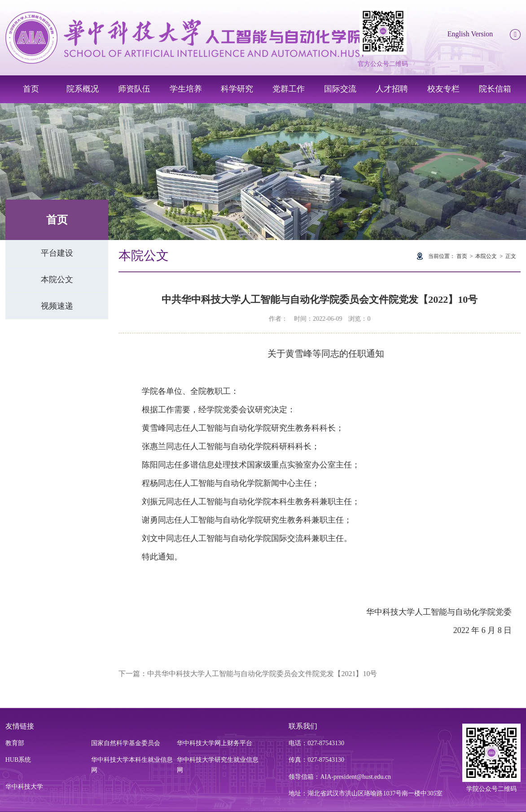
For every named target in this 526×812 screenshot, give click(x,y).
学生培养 (186, 89)
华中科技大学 (24, 787)
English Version (470, 34)
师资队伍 (134, 89)
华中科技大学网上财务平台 (215, 743)
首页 (31, 89)
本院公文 (57, 279)
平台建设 (57, 253)
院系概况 (83, 89)
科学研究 (237, 89)
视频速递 (57, 306)
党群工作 (289, 89)
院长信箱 (495, 89)
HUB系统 (18, 760)
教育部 (15, 743)
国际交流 (340, 89)
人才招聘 (392, 89)
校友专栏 (443, 89)
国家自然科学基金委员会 (126, 743)
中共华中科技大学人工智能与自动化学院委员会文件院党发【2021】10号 (262, 674)
